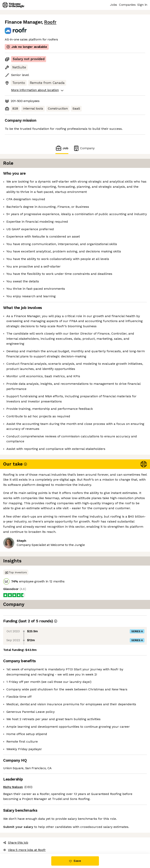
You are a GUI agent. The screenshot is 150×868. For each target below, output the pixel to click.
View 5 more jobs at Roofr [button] (24, 850)
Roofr (50, 22)
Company (84, 148)
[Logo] (13, 5)
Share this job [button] (16, 842)
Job (62, 148)
